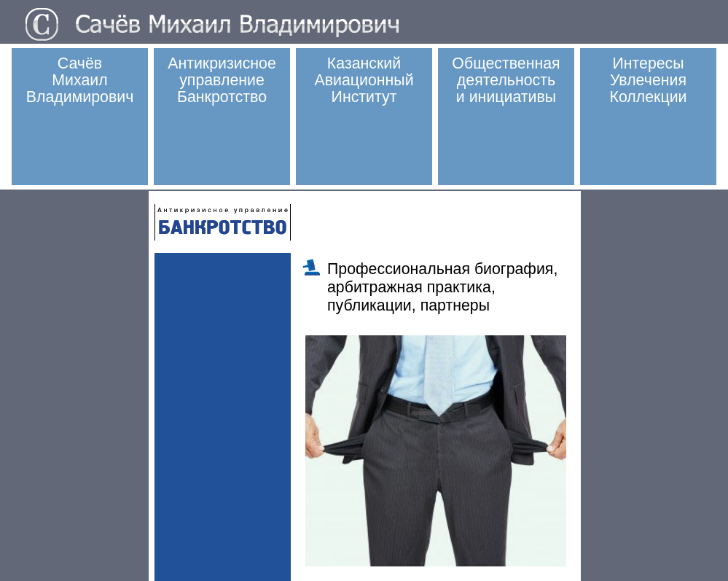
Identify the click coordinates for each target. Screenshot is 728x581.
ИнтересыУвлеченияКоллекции (649, 80)
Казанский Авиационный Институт (364, 80)
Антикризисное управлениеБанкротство (222, 80)
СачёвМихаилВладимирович (80, 80)
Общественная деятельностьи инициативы (506, 80)
